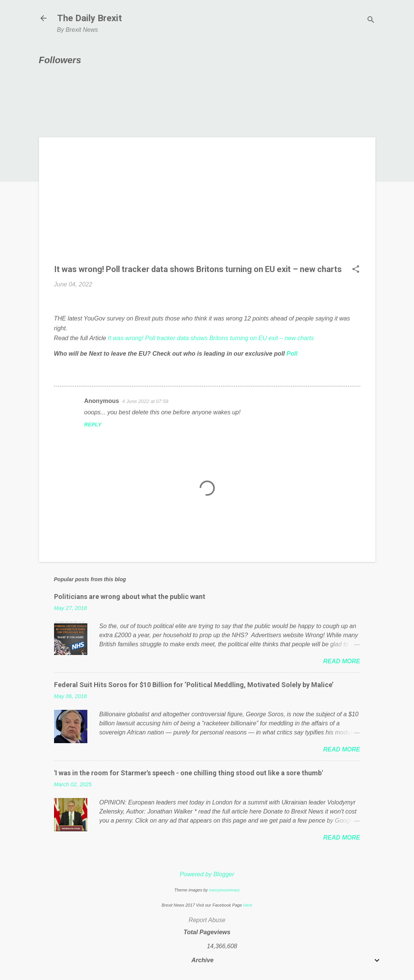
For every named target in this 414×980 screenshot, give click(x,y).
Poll (292, 354)
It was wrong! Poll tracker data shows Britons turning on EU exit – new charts (211, 338)
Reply (93, 425)
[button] (356, 270)
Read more (342, 661)
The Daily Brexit (89, 18)
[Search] (371, 21)
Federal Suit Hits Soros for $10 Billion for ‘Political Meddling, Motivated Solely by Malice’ (194, 685)
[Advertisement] (207, 205)
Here (248, 905)
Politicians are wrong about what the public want (130, 597)
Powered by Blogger (207, 874)
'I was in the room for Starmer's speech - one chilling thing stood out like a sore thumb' (188, 773)
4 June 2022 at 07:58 (145, 401)
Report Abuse (207, 920)
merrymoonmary (224, 890)
